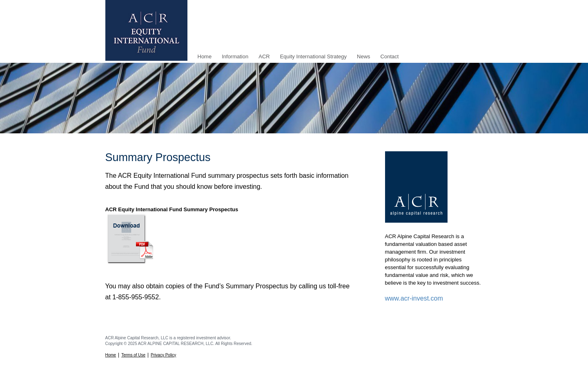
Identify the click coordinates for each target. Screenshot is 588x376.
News (364, 56)
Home (205, 56)
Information (235, 56)
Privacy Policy (163, 355)
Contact (390, 56)
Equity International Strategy (313, 56)
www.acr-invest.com (414, 298)
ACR (264, 56)
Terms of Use (133, 355)
